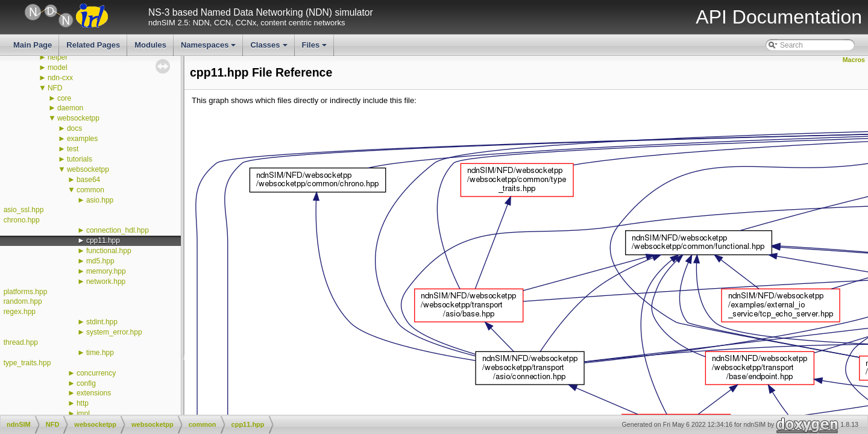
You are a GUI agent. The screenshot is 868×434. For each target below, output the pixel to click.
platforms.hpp (26, 292)
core (64, 98)
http (83, 403)
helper (58, 57)
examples (82, 139)
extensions (94, 393)
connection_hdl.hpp (118, 230)
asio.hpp (100, 200)
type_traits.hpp (27, 363)
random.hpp (23, 301)
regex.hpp (20, 312)
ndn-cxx (60, 78)
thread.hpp (21, 342)
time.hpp (100, 353)
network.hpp (106, 281)
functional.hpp (109, 251)
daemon (70, 108)
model (58, 68)
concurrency (96, 373)
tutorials (80, 159)
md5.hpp (100, 261)
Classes (269, 48)
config (86, 383)
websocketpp (78, 118)
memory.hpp (106, 271)
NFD (55, 88)
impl (83, 414)
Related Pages (93, 45)
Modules (150, 45)
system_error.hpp (114, 332)
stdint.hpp (102, 322)
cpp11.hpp (103, 241)
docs (74, 128)
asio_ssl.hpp (24, 210)
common (90, 190)
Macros (854, 60)
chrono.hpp (22, 220)
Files (316, 48)
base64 (88, 180)
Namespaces (209, 48)
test (73, 149)
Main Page (33, 45)
